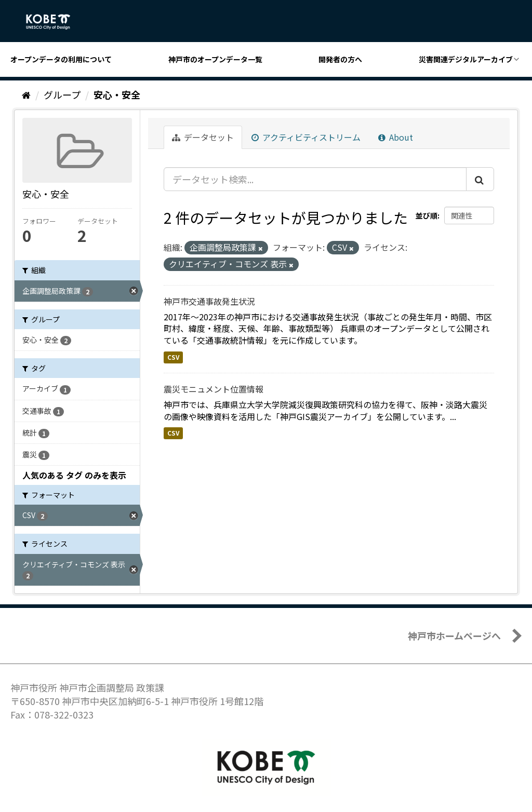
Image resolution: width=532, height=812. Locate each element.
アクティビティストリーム (306, 137)
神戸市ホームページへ (454, 635)
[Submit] (480, 179)
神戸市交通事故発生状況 (209, 301)
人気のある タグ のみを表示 (74, 475)
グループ (62, 94)
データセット (203, 137)
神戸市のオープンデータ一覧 (215, 59)
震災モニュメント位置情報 (214, 389)
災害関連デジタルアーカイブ (466, 59)
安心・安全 (117, 94)
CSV (173, 357)
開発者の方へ (340, 59)
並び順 (427, 215)
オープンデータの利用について (61, 59)
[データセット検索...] (315, 179)
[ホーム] (26, 94)
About (396, 137)
